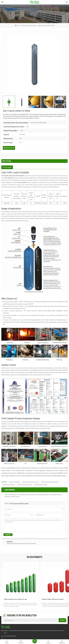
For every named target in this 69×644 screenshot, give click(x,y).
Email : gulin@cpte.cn (10, 623)
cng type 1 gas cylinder (14, 482)
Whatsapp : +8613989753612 (12, 629)
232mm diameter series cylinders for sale (10, 584)
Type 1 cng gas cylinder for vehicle (19, 503)
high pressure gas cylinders (9, 485)
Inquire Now (9, 148)
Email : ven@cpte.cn (9, 626)
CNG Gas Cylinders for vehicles (29, 25)
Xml (44, 634)
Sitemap (38, 634)
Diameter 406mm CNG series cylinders (34, 584)
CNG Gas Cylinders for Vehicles (25, 485)
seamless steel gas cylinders (41, 485)
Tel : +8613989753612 (10, 620)
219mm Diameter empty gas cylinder (30, 482)
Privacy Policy (51, 634)
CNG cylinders (8, 178)
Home (17, 25)
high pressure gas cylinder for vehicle (50, 482)
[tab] (7, 167)
